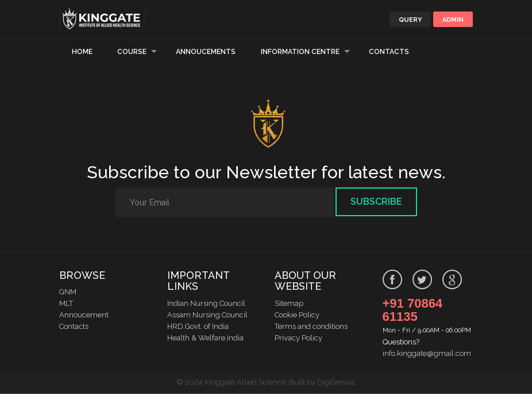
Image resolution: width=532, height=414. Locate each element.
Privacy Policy (298, 338)
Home (82, 52)
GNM (68, 292)
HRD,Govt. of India (198, 326)
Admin (453, 20)
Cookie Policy (297, 315)
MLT (66, 303)
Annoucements (206, 52)
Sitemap (289, 303)
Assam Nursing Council (207, 315)
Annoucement (84, 315)
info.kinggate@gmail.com (427, 353)
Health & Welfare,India (205, 338)
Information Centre (300, 52)
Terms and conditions (311, 326)
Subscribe (376, 202)
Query (410, 20)
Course (132, 52)
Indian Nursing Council (206, 303)
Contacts (389, 52)
